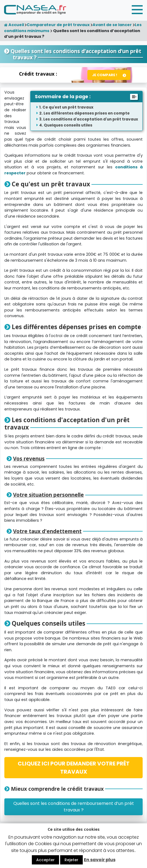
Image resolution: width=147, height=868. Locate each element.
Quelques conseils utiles (68, 125)
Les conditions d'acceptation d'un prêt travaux (91, 119)
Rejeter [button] (71, 860)
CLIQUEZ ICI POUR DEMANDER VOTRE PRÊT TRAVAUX (74, 768)
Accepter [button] (45, 860)
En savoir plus (100, 860)
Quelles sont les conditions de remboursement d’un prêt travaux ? (74, 807)
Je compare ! (105, 75)
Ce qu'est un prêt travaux (68, 107)
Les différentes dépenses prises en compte (87, 113)
